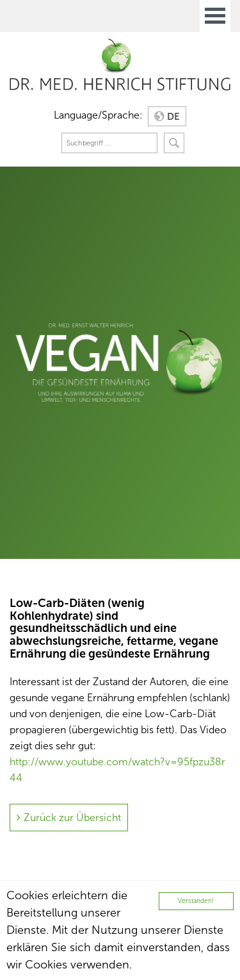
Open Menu (215, 16)
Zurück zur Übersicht (72, 818)
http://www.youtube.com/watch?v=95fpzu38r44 (117, 770)
